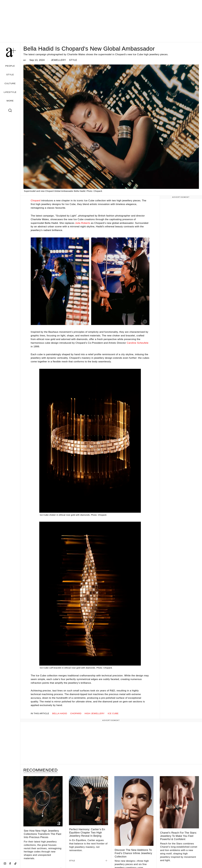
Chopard (36, 200)
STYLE (10, 75)
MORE (10, 101)
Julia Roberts (83, 223)
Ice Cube (113, 713)
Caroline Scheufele (138, 343)
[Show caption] (85, 322)
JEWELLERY (58, 60)
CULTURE (10, 83)
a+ (25, 60)
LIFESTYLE (10, 92)
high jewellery (95, 713)
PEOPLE (10, 66)
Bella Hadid (60, 713)
